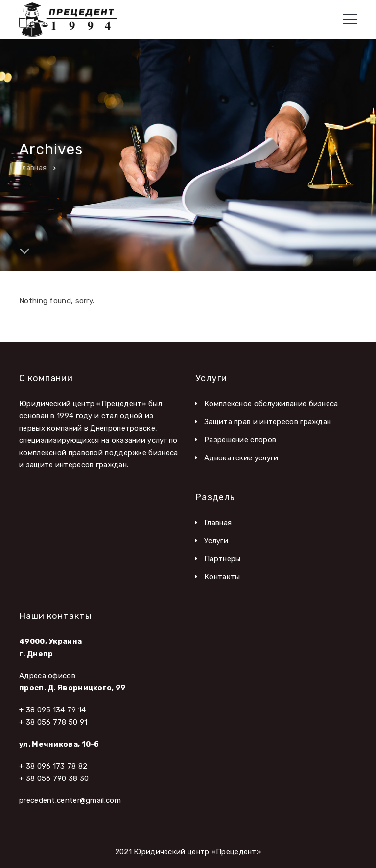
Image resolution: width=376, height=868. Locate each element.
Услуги (216, 541)
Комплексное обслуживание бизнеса (271, 404)
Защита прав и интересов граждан (268, 422)
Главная (33, 167)
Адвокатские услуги (241, 458)
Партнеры (222, 559)
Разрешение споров (240, 440)
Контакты (222, 577)
